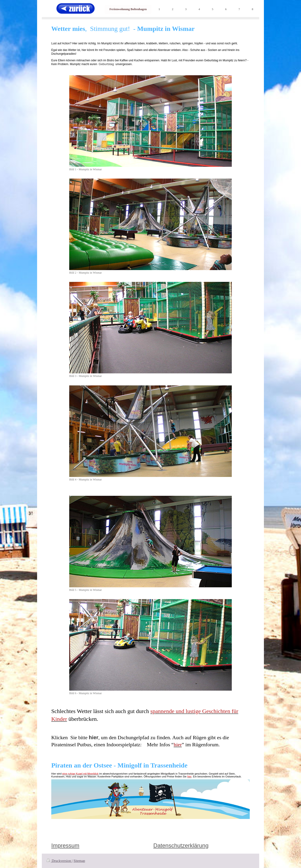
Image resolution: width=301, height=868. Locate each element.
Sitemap (79, 861)
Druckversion (59, 861)
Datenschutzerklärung (181, 845)
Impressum (65, 845)
